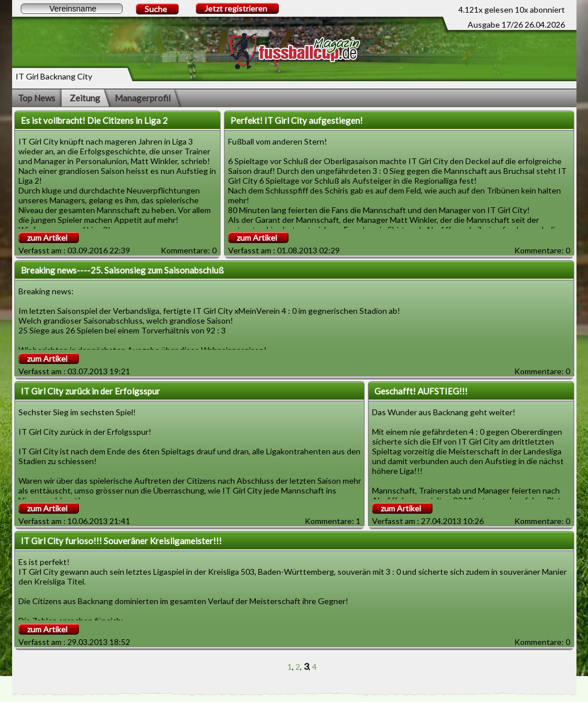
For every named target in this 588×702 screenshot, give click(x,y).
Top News (37, 98)
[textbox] (72, 9)
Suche (156, 9)
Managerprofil (143, 98)
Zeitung (85, 98)
